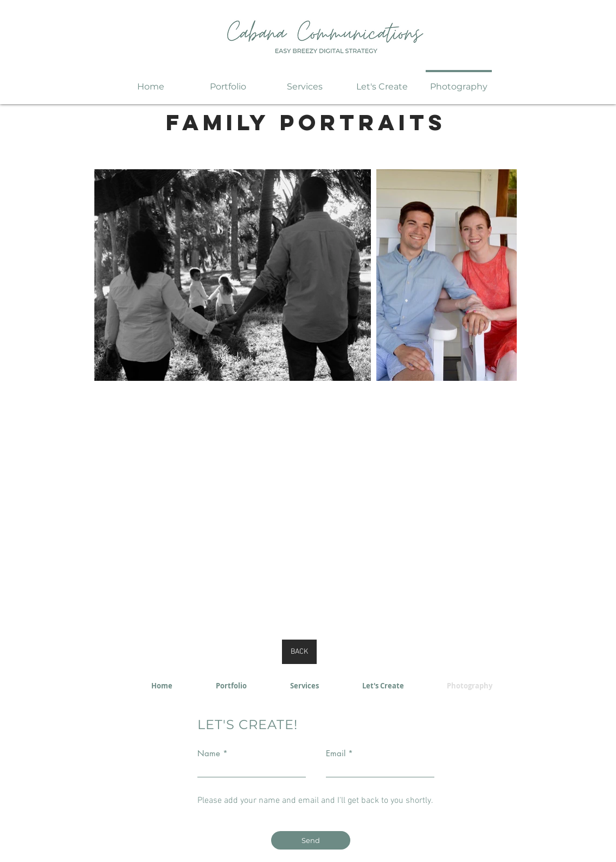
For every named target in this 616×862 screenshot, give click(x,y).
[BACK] (299, 652)
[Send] (311, 840)
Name (209, 753)
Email (336, 753)
